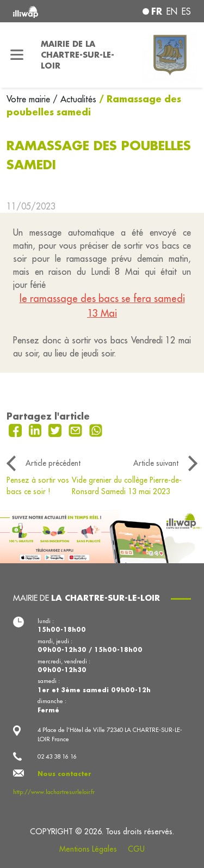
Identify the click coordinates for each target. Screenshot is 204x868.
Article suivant (156, 463)
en (172, 11)
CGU (136, 849)
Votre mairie (30, 99)
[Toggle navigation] (17, 55)
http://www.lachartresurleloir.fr (54, 792)
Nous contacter (64, 774)
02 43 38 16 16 (57, 756)
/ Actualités (75, 99)
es (186, 11)
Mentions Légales (88, 849)
